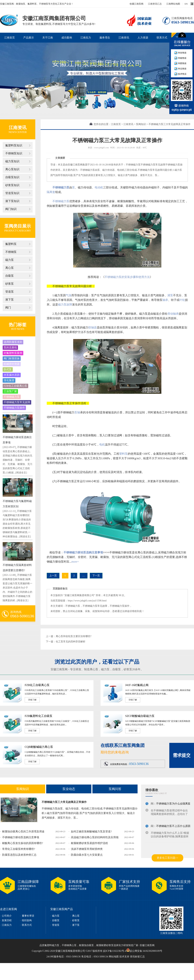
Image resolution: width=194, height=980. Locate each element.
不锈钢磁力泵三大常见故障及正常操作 (64, 802)
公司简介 (7, 916)
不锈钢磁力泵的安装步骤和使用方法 (127, 277)
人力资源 (143, 38)
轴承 (165, 300)
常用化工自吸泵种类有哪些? (19, 849)
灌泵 (170, 295)
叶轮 (182, 300)
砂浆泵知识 (12, 185)
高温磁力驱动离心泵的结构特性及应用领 (95, 837)
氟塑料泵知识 (14, 145)
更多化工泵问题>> (168, 858)
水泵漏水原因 (12, 375)
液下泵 (10, 300)
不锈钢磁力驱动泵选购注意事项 (83, 552)
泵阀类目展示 (18, 226)
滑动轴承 (173, 314)
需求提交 (182, 755)
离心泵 (10, 268)
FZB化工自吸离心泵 (15, 386)
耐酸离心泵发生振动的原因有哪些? (23, 843)
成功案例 (67, 38)
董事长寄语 (28, 916)
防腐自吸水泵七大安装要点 (87, 855)
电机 (102, 445)
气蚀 (69, 295)
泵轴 (77, 412)
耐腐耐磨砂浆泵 (105, 945)
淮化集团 (9, 380)
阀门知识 (11, 209)
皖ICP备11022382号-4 (115, 951)
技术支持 (124, 957)
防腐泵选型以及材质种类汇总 (19, 855)
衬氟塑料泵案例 (13, 353)
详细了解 (32, 700)
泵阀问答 (115, 789)
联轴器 (93, 327)
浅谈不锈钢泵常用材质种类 (87, 849)
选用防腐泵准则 (13, 342)
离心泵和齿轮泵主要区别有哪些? (74, 636)
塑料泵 (123, 454)
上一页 (53, 576)
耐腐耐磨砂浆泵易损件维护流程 (89, 843)
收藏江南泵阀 (137, 4)
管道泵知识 (12, 193)
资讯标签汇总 (137, 957)
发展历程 (7, 920)
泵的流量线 (10, 348)
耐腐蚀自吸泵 (86, 945)
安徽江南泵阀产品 (62, 909)
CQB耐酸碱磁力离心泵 (39, 747)
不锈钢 (57, 201)
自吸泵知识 (12, 177)
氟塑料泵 (11, 244)
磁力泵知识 (12, 161)
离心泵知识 (12, 169)
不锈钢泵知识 (14, 153)
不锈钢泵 (11, 252)
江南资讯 (124, 38)
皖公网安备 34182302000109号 (144, 950)
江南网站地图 (173, 4)
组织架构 (27, 920)
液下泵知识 (12, 201)
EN (186, 4)
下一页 (96, 576)
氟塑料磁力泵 (52, 945)
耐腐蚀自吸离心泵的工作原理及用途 (23, 831)
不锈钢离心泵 (69, 945)
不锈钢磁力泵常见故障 (17, 402)
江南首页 (10, 38)
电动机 (99, 187)
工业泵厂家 (10, 391)
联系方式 (162, 38)
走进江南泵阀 (8, 909)
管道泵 (10, 292)
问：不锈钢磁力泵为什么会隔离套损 (172, 804)
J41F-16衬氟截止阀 (137, 685)
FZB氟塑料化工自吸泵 (39, 716)
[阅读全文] (21, 473)
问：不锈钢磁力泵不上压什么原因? (171, 827)
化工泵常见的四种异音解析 (71, 642)
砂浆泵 (10, 284)
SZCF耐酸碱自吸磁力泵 (140, 716)
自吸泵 (10, 276)
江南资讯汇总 (155, 4)
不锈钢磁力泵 (12, 397)
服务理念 (105, 38)
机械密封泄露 (12, 364)
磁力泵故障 (65, 305)
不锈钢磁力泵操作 (14, 408)
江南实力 (86, 38)
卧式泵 (8, 369)
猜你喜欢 (152, 790)
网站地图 (114, 957)
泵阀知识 (141, 124)
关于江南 (48, 38)
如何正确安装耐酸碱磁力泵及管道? (91, 831)
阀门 (8, 308)
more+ (75, 562)
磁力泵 (10, 260)
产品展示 (29, 38)
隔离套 (51, 192)
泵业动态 (69, 789)
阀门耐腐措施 (12, 358)
